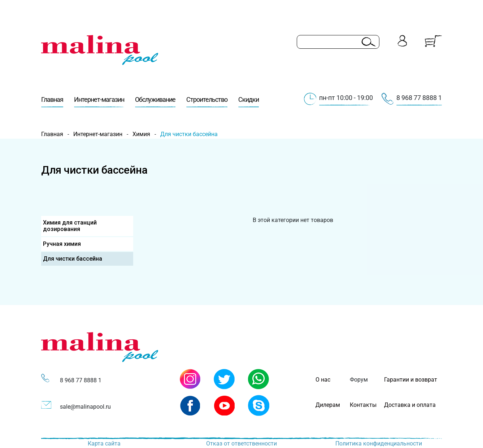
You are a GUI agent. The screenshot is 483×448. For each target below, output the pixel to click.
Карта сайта (104, 443)
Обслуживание (155, 101)
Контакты (363, 405)
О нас (323, 380)
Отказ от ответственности (241, 443)
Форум (359, 380)
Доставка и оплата (410, 405)
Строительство (207, 101)
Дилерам (328, 405)
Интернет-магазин (99, 101)
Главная (52, 101)
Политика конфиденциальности (379, 443)
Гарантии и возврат (411, 380)
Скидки (249, 101)
